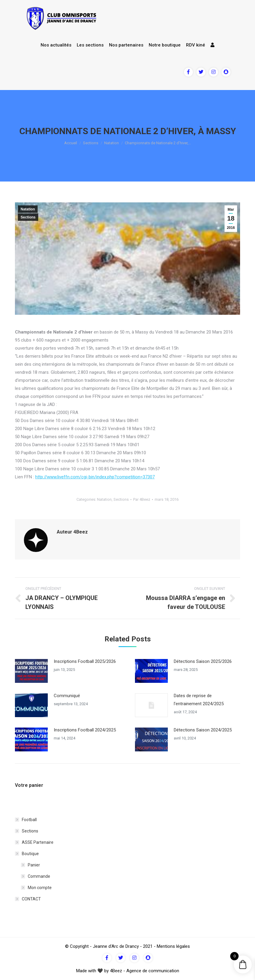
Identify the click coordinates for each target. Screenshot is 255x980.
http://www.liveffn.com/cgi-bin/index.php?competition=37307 (95, 477)
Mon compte (40, 888)
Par (142, 499)
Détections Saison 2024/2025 (203, 730)
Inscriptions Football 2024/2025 (85, 730)
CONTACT (31, 899)
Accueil (71, 143)
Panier (34, 865)
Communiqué (67, 696)
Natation (112, 143)
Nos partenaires (126, 45)
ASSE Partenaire (38, 842)
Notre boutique (165, 45)
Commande (39, 876)
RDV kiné (196, 45)
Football (29, 820)
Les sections (90, 45)
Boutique (30, 854)
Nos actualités (56, 45)
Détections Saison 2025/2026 (203, 661)
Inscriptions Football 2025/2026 (85, 661)
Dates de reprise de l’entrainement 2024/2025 (199, 700)
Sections (91, 143)
